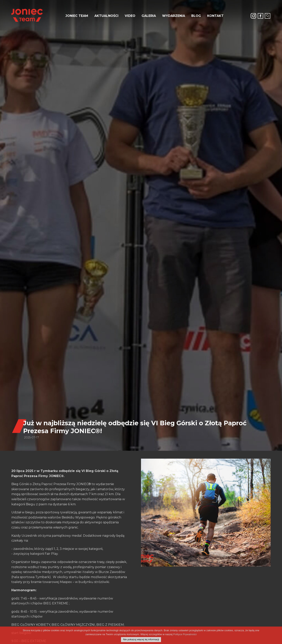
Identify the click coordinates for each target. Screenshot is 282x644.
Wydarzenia (174, 16)
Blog (196, 16)
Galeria (149, 16)
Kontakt (215, 16)
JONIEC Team (77, 16)
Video (130, 16)
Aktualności (106, 16)
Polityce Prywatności (185, 634)
